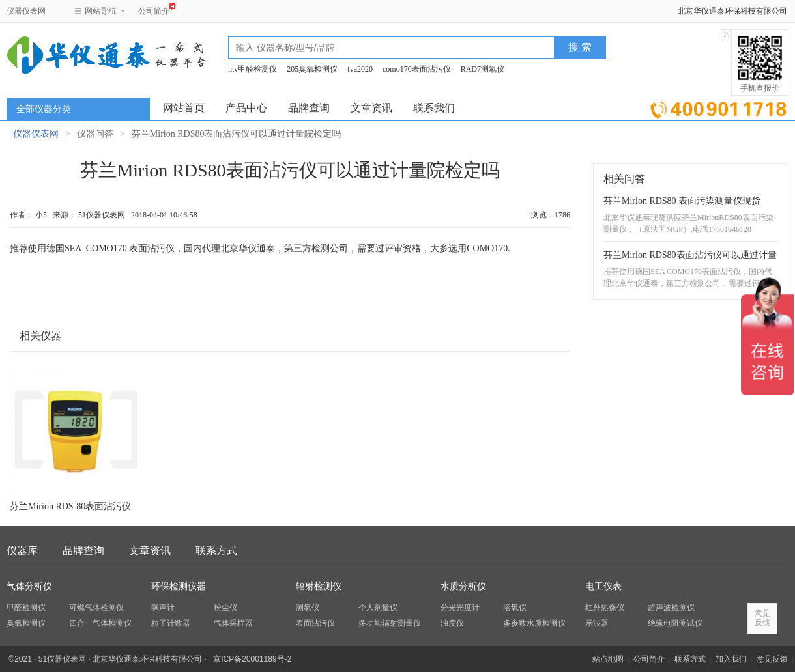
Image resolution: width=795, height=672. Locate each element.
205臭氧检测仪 (312, 69)
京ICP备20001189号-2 (252, 659)
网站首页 (184, 108)
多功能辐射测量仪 (390, 623)
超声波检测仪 (671, 608)
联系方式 (216, 551)
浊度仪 (452, 623)
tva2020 (360, 69)
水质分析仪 (463, 586)
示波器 (597, 623)
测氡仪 (308, 608)
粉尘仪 (225, 608)
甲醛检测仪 (26, 608)
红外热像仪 (605, 608)
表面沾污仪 (315, 623)
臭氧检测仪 (26, 623)
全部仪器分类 (44, 109)
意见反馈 (772, 659)
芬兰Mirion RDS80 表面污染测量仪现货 (682, 201)
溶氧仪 (515, 608)
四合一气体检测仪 (100, 623)
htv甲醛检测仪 (253, 69)
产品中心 (246, 108)
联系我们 (434, 108)
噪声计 (163, 608)
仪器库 (22, 551)
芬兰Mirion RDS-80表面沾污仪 (70, 506)
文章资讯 (371, 108)
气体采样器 (233, 623)
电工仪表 (603, 586)
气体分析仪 (29, 586)
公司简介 (154, 9)
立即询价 (718, 107)
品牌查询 (309, 108)
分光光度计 (460, 608)
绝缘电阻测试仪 (675, 623)
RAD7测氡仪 (483, 69)
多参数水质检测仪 (534, 623)
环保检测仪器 (179, 586)
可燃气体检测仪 (96, 608)
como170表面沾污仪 (417, 69)
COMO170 (107, 248)
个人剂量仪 (378, 608)
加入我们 (731, 659)
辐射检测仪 (319, 586)
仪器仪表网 (26, 11)
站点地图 (608, 659)
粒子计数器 (171, 623)
